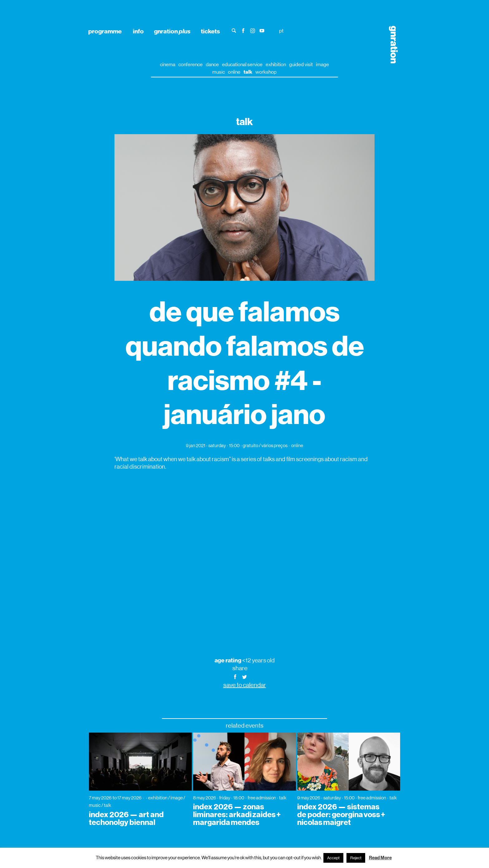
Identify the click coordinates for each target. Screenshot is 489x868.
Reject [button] (356, 858)
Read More (380, 858)
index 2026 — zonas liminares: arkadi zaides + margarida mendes (237, 815)
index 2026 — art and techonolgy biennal (126, 819)
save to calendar (245, 685)
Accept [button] (333, 858)
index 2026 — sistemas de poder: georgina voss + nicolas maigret (341, 815)
